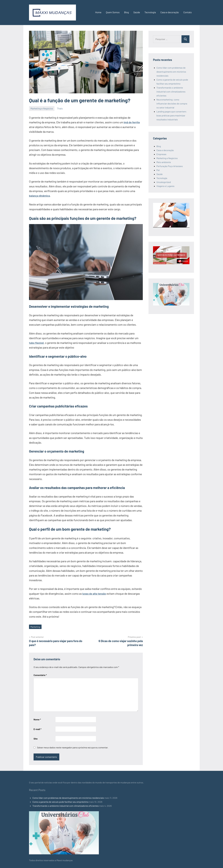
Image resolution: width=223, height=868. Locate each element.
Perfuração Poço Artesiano (170, 166)
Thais (60, 108)
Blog (127, 12)
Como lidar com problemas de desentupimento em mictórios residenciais (171, 72)
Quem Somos (113, 12)
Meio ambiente (164, 162)
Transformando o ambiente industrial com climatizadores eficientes (171, 92)
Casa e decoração (170, 12)
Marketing (35, 627)
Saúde (137, 12)
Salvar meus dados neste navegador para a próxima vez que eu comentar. (73, 747)
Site (36, 739)
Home (98, 12)
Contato (188, 12)
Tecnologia (150, 12)
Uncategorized (164, 182)
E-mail (37, 729)
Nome (37, 719)
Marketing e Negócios (42, 108)
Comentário (40, 675)
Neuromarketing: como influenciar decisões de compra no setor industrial (172, 104)
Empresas (161, 154)
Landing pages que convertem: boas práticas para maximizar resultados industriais (172, 115)
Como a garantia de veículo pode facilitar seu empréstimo (60, 802)
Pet (158, 170)
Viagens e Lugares (165, 186)
